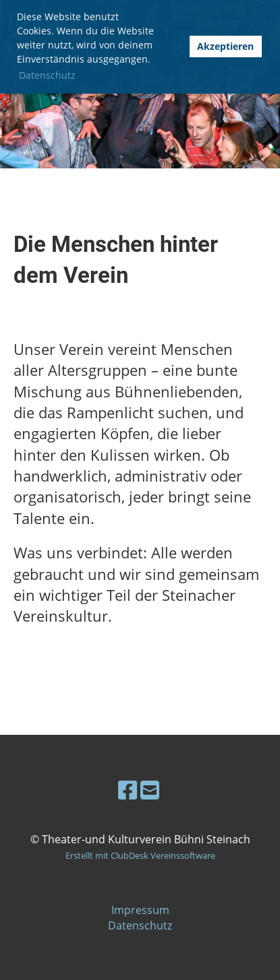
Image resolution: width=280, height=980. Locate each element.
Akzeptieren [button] (225, 46)
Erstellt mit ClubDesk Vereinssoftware (140, 855)
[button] (174, 47)
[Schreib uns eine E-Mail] (150, 790)
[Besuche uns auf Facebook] (128, 790)
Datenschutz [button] (47, 75)
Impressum (140, 910)
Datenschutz (140, 925)
